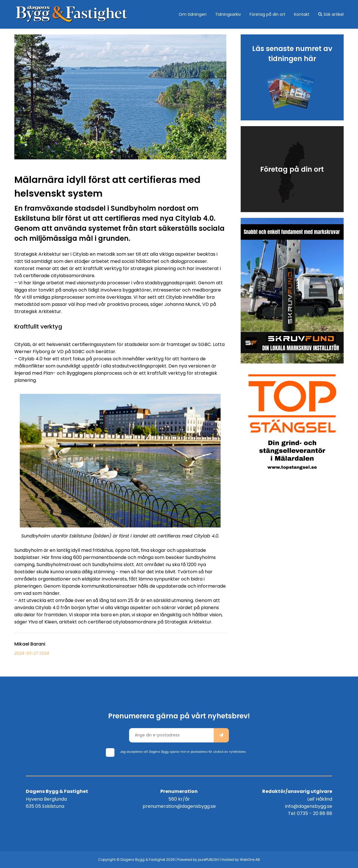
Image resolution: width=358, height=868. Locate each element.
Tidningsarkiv (228, 14)
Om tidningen (193, 14)
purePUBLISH (208, 860)
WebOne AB (250, 860)
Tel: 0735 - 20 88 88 (310, 813)
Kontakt (302, 14)
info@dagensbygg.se (309, 806)
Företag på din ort (267, 14)
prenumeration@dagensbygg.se (179, 806)
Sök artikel (331, 14)
